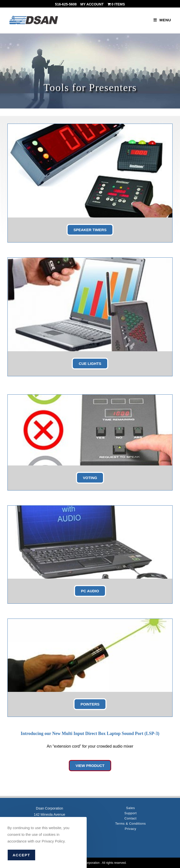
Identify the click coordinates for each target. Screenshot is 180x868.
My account (92, 4)
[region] (90, 71)
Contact (131, 818)
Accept (21, 855)
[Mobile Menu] (162, 20)
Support (130, 813)
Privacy (131, 829)
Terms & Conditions (130, 824)
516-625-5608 (66, 4)
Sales (130, 808)
